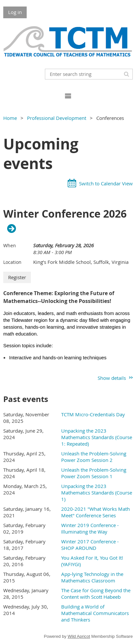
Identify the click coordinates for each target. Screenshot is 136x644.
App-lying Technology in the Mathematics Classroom (92, 577)
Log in (15, 12)
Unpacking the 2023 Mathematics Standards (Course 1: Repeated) (97, 437)
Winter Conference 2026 (65, 214)
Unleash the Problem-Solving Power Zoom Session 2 (94, 457)
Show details (112, 378)
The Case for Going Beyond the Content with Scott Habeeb (96, 594)
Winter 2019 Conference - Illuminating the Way (90, 528)
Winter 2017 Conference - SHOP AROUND (90, 545)
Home (10, 118)
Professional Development (57, 118)
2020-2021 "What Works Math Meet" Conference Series (95, 512)
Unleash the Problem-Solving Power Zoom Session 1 (94, 473)
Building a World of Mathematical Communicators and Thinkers (95, 613)
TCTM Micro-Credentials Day (93, 414)
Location (12, 262)
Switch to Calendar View (106, 183)
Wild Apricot (79, 636)
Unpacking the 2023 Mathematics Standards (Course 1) (97, 493)
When (10, 245)
